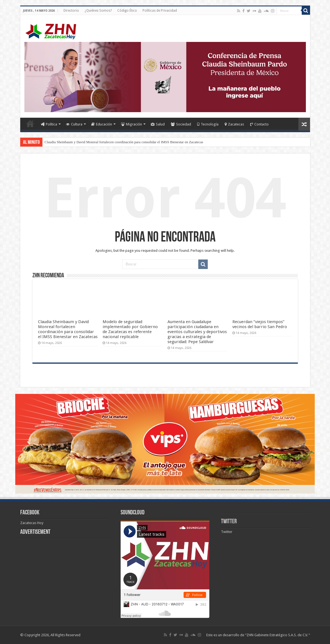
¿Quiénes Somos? (98, 11)
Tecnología (208, 124)
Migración (131, 124)
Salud (158, 124)
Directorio (71, 11)
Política (49, 124)
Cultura (74, 124)
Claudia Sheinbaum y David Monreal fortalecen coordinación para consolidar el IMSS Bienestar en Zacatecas (124, 142)
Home (30, 124)
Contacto (259, 124)
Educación (102, 124)
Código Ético (127, 11)
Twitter (229, 522)
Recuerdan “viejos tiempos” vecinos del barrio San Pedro (260, 324)
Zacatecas (234, 124)
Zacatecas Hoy (32, 523)
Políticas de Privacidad (160, 11)
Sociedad (181, 124)
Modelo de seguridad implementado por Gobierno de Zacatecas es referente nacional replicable (130, 329)
